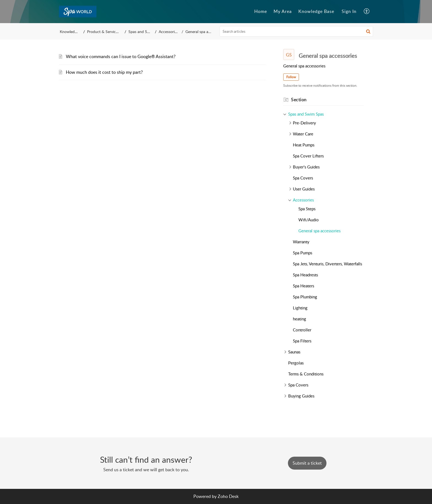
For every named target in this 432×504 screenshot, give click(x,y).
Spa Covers (303, 178)
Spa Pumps (303, 253)
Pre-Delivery (304, 123)
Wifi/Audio (309, 220)
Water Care (303, 134)
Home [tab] (261, 11)
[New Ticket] (307, 463)
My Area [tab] (283, 11)
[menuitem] (349, 12)
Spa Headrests (305, 275)
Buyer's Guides (306, 167)
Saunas (294, 352)
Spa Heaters (303, 286)
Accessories (173, 32)
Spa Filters (302, 341)
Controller (302, 330)
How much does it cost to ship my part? (104, 72)
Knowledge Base (74, 32)
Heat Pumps (304, 145)
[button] (367, 12)
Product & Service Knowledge (113, 32)
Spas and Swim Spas (149, 32)
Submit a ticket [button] (307, 463)
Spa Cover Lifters (308, 156)
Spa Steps (307, 209)
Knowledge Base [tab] (316, 11)
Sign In (349, 11)
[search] (296, 31)
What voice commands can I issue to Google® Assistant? (121, 56)
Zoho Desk (228, 496)
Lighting (300, 308)
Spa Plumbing (305, 297)
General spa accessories (319, 231)
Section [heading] (299, 100)
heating (299, 319)
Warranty (301, 242)
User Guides (304, 189)
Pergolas (296, 363)
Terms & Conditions (306, 374)
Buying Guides (301, 396)
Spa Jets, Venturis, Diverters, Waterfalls (327, 264)
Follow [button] (291, 77)
